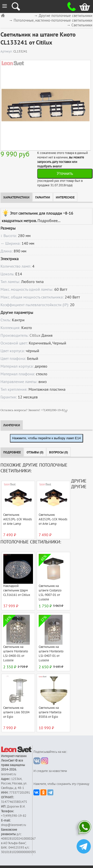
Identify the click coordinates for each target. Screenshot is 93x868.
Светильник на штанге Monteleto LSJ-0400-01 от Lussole (16, 654)
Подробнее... (49, 221)
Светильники (82, 25)
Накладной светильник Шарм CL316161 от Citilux (17, 590)
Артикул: (7, 51)
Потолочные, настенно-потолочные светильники (53, 21)
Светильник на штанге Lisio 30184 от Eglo (16, 712)
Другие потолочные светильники (65, 16)
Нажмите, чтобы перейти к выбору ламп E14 (46, 438)
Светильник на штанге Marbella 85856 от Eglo (50, 712)
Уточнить (65, 173)
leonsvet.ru (9, 774)
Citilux (35, 336)
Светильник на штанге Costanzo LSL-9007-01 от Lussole (50, 593)
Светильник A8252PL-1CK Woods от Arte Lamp (17, 519)
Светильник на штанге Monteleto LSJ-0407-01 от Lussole (51, 654)
